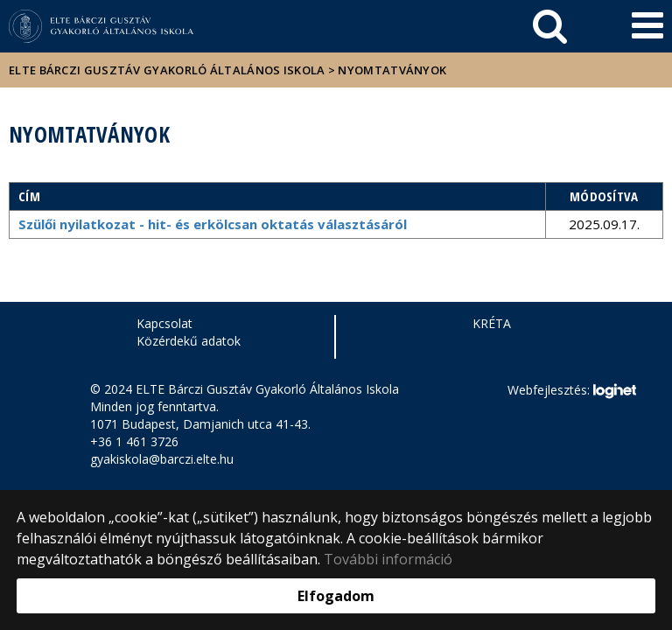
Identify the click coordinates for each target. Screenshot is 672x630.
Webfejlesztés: (571, 391)
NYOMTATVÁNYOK (392, 70)
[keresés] (550, 26)
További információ (388, 559)
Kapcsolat (164, 323)
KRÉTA (492, 323)
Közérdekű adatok (189, 341)
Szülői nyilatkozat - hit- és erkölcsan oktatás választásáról (213, 224)
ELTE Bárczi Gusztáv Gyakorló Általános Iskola (167, 70)
